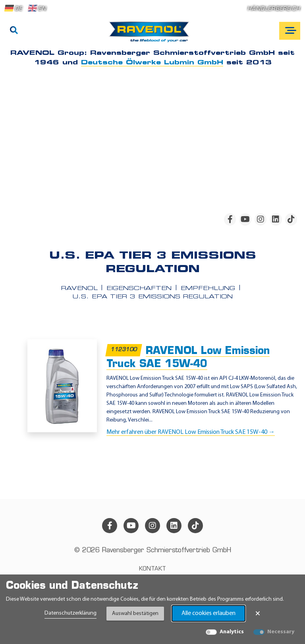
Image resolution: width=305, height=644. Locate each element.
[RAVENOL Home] (151, 35)
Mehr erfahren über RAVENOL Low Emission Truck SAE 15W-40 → (191, 432)
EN (37, 8)
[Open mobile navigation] (290, 31)
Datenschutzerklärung (70, 613)
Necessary (281, 632)
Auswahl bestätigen (135, 614)
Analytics (232, 632)
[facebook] (230, 219)
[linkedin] (276, 219)
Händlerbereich (274, 9)
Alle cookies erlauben (208, 613)
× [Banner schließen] (258, 613)
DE (14, 8)
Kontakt (152, 569)
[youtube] (245, 219)
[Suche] (14, 31)
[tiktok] (291, 219)
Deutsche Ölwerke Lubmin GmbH (152, 63)
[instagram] (261, 219)
